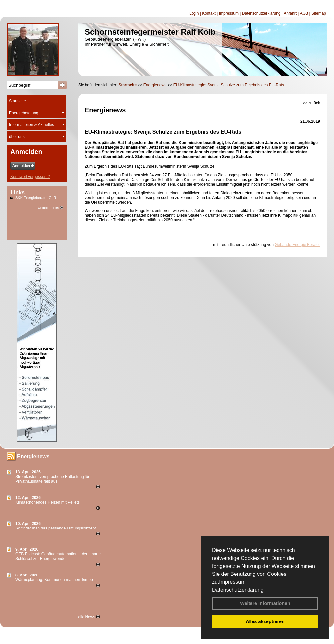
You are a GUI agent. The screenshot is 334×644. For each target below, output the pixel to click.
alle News (89, 617)
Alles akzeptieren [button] (265, 621)
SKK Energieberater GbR (36, 198)
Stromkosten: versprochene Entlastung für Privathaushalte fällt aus (52, 479)
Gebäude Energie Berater (297, 245)
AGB (304, 13)
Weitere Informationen (265, 603)
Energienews (33, 457)
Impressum (232, 582)
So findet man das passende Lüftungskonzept (56, 528)
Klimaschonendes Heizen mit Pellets (47, 502)
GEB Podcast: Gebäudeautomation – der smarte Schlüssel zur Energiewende (58, 556)
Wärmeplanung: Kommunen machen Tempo (54, 580)
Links (18, 192)
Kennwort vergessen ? (30, 177)
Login (194, 13)
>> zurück (311, 103)
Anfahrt (290, 13)
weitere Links (51, 208)
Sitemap (319, 13)
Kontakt (209, 13)
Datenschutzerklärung (238, 590)
